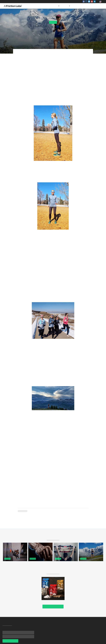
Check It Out (53, 607)
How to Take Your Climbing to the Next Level (14, 564)
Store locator (79, 6)
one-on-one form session (50, 83)
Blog (89, 6)
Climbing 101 (23, 511)
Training (53, 22)
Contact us (97, 6)
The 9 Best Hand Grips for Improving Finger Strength (38, 564)
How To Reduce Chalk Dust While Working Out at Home (66, 564)
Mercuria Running (50, 60)
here (48, 464)
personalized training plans (70, 282)
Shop (20, 2)
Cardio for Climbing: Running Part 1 (91, 564)
